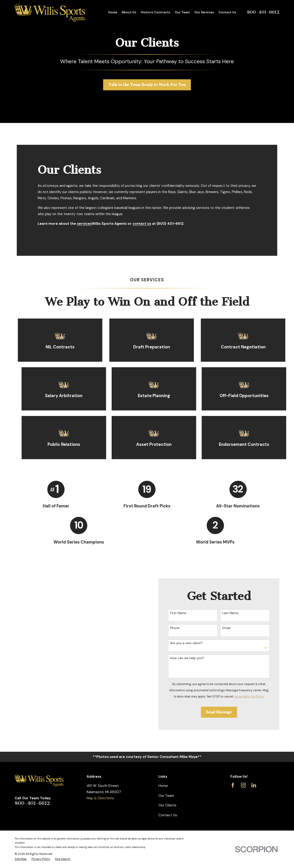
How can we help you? (193, 658)
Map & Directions (100, 798)
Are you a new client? (192, 643)
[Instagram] (243, 785)
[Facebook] (233, 785)
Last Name (236, 613)
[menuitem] (21, 859)
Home (163, 786)
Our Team (166, 796)
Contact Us (168, 815)
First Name (184, 613)
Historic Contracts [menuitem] (155, 12)
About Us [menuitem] (129, 12)
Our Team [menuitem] (182, 12)
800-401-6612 (263, 12)
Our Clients (167, 805)
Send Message (225, 712)
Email (232, 628)
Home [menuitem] (113, 12)
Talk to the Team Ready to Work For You (147, 85)
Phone (181, 628)
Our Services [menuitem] (204, 12)
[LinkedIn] (254, 785)
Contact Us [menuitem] (227, 12)
